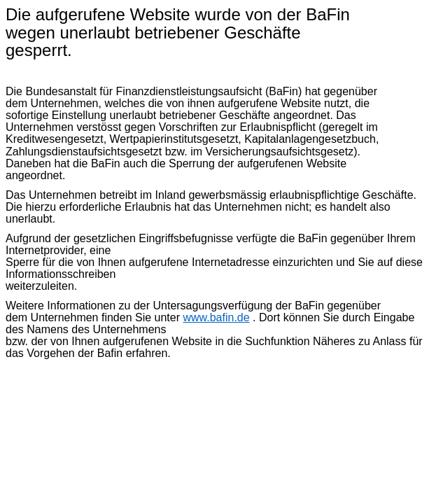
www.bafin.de (216, 317)
